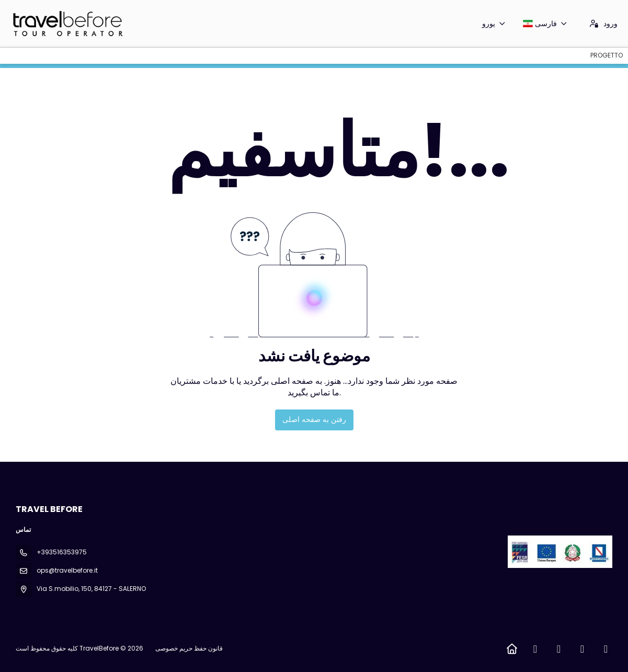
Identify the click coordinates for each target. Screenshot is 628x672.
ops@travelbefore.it (67, 570)
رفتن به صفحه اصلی (314, 419)
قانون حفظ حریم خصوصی (189, 648)
